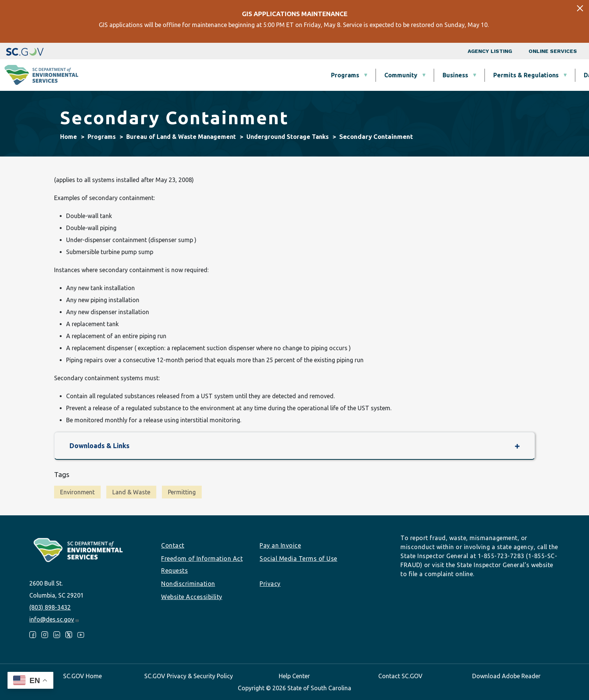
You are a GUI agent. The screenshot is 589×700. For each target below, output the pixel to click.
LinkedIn (57, 635)
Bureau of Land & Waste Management (181, 137)
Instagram (45, 635)
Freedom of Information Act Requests (202, 565)
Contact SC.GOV (400, 676)
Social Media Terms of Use (298, 558)
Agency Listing (490, 51)
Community (273, 75)
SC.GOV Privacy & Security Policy (189, 676)
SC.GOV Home (82, 676)
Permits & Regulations (399, 75)
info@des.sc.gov (54, 619)
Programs (218, 75)
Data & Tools (475, 75)
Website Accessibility (192, 597)
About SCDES (538, 75)
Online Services (553, 51)
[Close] (580, 8)
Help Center (294, 676)
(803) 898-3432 (50, 607)
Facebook (33, 635)
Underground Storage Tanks (288, 137)
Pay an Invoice (280, 545)
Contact (173, 545)
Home (69, 137)
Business (328, 75)
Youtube (81, 635)
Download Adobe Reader (506, 676)
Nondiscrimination (188, 584)
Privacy (270, 584)
